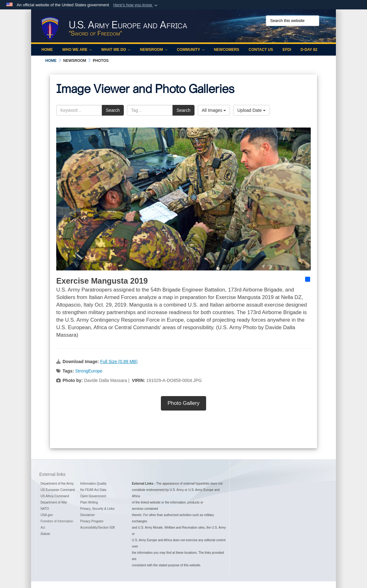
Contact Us (261, 50)
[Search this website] (293, 21)
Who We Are (77, 50)
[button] (136, 5)
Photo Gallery (183, 403)
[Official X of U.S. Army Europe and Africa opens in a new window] (263, 35)
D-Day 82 (309, 50)
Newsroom (153, 50)
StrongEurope (89, 371)
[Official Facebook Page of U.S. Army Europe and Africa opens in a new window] (271, 35)
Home (47, 50)
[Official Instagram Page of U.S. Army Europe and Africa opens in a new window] (278, 35)
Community (191, 50)
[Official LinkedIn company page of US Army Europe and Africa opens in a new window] (293, 35)
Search (113, 110)
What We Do (116, 50)
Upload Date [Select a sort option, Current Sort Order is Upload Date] (251, 110)
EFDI (287, 50)
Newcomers (227, 50)
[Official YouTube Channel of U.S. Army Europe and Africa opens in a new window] (286, 35)
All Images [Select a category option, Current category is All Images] (214, 110)
